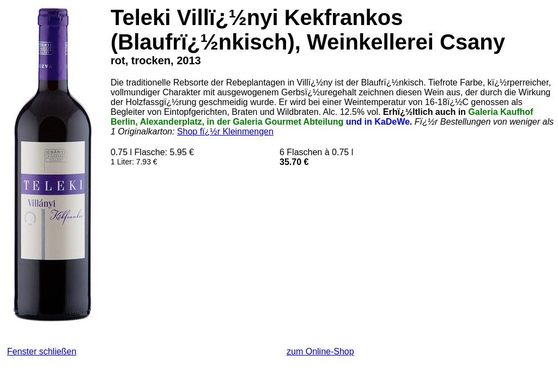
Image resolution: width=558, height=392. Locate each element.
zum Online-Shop (320, 351)
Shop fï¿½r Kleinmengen (225, 131)
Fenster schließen (42, 351)
